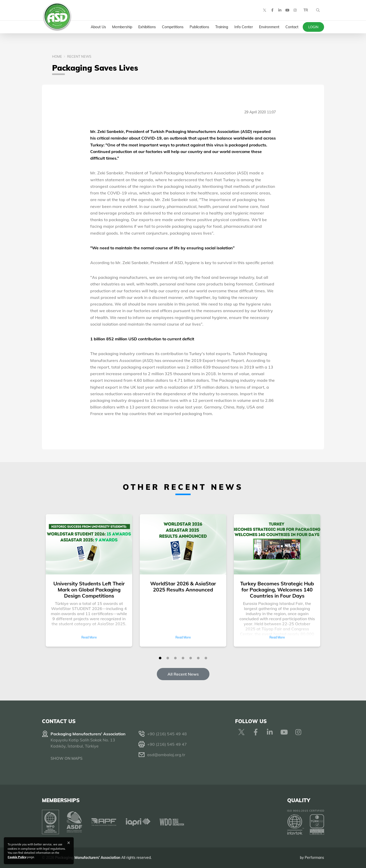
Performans (314, 858)
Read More (89, 637)
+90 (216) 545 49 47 (167, 744)
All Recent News (183, 674)
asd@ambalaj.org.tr (166, 755)
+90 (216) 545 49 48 (167, 734)
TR (306, 10)
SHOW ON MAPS (67, 758)
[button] (160, 658)
